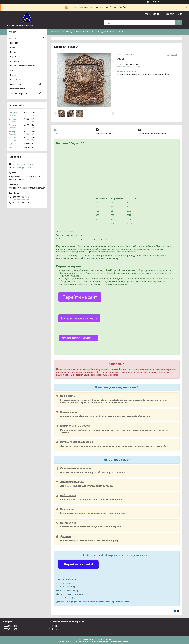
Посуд (13, 75)
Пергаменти (16, 80)
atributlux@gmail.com (21, 168)
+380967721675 (10, 629)
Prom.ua (107, 639)
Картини (14, 43)
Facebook (54, 626)
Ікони (13, 48)
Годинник (15, 61)
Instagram (54, 629)
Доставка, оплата (84, 32)
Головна (55, 32)
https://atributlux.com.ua (22, 164)
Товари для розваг (19, 94)
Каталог (66, 32)
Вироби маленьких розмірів (23, 66)
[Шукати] (179, 23)
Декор (13, 71)
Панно (13, 52)
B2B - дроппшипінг (105, 32)
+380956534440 (10, 626)
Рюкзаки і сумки (17, 89)
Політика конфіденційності (121, 641)
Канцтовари (16, 84)
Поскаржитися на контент (98, 641)
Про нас (122, 32)
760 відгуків (155, 2)
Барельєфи (15, 57)
